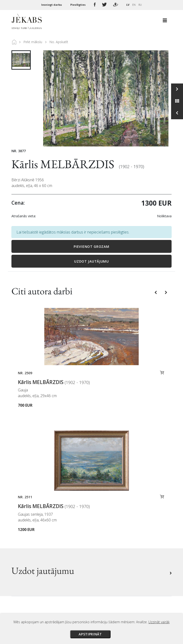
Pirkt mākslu (33, 42)
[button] (156, 292)
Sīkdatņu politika (110, 542)
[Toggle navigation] (165, 22)
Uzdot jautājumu (91, 261)
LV (128, 5)
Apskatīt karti (29, 566)
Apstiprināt (90, 634)
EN (134, 5)
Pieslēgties (78, 5)
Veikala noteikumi (111, 529)
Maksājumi (105, 515)
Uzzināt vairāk (159, 622)
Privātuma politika (111, 535)
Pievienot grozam (91, 247)
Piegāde (102, 522)
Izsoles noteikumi (111, 509)
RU (140, 5)
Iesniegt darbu (52, 5)
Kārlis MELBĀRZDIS (64, 164)
